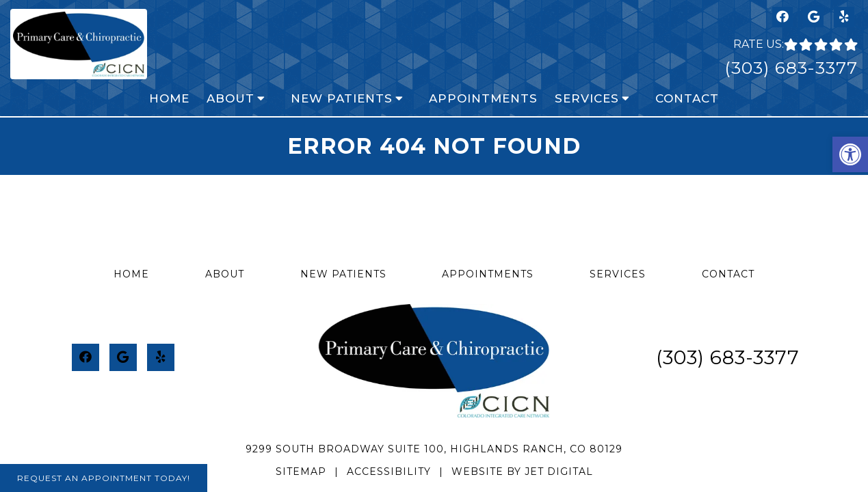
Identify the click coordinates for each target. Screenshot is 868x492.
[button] (850, 154)
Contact (687, 98)
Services (587, 98)
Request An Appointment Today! (104, 478)
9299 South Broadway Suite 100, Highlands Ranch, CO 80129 (434, 449)
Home (169, 98)
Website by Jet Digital (522, 471)
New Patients (342, 98)
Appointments (483, 98)
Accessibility (389, 471)
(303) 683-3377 (791, 68)
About (231, 98)
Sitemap (301, 471)
